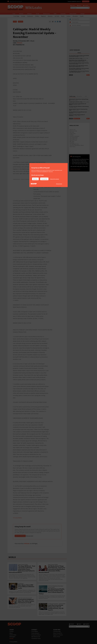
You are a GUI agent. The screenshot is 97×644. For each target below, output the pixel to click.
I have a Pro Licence (54, 179)
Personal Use (44, 179)
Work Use (35, 179)
